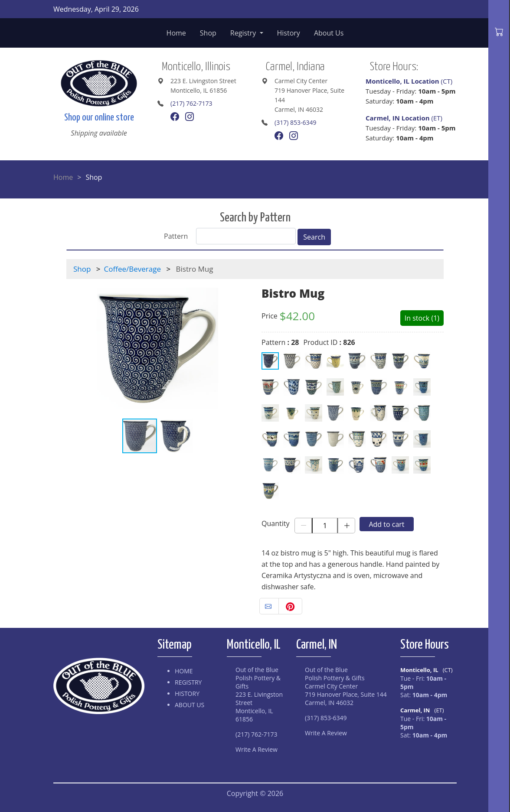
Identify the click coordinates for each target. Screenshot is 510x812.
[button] (241, 348)
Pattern (176, 236)
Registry (244, 33)
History (289, 33)
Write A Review (257, 749)
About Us (329, 33)
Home (176, 33)
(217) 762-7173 (191, 103)
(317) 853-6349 (295, 122)
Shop (208, 33)
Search (314, 237)
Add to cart (386, 524)
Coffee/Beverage (132, 269)
